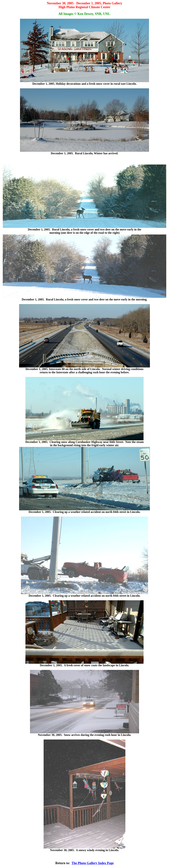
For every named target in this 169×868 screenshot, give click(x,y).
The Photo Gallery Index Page (93, 863)
